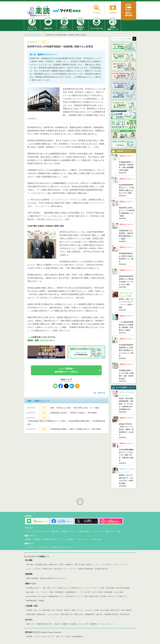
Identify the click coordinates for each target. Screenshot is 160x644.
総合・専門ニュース (49, 588)
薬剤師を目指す (84, 531)
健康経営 (65, 624)
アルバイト (117, 565)
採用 (58, 637)
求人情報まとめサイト (34, 588)
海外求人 (89, 565)
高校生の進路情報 (32, 578)
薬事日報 (101, 393)
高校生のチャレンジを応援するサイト (70, 588)
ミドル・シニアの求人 (34, 569)
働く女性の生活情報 (123, 588)
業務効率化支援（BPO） (45, 624)
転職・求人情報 (80, 565)
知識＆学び (55, 531)
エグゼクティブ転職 (92, 610)
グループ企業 (65, 637)
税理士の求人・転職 (117, 610)
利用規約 (37, 539)
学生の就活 (30, 565)
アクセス (37, 637)
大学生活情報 (110, 588)
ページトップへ (80, 502)
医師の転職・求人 (67, 614)
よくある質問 (69, 539)
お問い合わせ (97, 539)
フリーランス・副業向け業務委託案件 (81, 569)
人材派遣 (29, 610)
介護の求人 (99, 614)
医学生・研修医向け (66, 565)
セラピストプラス (43, 547)
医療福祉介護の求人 (102, 569)
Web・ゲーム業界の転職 (42, 610)
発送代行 (58, 624)
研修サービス (31, 624)
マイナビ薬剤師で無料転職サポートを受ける (66, 370)
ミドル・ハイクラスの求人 (103, 565)
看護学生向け (53, 565)
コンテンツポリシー (83, 539)
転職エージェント (78, 610)
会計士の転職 (105, 610)
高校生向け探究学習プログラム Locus (52, 578)
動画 (119, 531)
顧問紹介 (129, 610)
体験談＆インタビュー (69, 531)
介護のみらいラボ (57, 547)
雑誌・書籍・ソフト (33, 592)
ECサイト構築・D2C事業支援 (102, 592)
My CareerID (43, 596)
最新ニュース (110, 531)
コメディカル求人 (53, 614)
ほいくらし (70, 547)
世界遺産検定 (59, 592)
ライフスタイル (98, 531)
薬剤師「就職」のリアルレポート (41, 340)
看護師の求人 (41, 614)
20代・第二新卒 (57, 610)
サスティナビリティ (48, 637)
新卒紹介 (67, 610)
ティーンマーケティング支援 (94, 588)
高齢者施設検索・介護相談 (35, 601)
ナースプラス (30, 547)
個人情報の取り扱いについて (52, 539)
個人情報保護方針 (77, 637)
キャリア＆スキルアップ (40, 531)
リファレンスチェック (106, 624)
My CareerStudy (32, 596)
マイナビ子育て (85, 592)
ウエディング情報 (47, 592)
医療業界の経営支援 (111, 614)
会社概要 (29, 637)
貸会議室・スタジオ (77, 624)
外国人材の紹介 (125, 614)
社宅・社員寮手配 (91, 624)
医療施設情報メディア (56, 596)
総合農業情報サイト (72, 592)
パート (125, 565)
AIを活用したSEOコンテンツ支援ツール (113, 596)
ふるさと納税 (118, 592)
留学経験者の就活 (41, 565)
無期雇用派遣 (89, 614)
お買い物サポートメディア (74, 596)
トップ (27, 531)
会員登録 (28, 539)
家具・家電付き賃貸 (91, 596)
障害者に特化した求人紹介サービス (55, 569)
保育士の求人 (79, 614)
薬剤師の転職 (31, 614)
